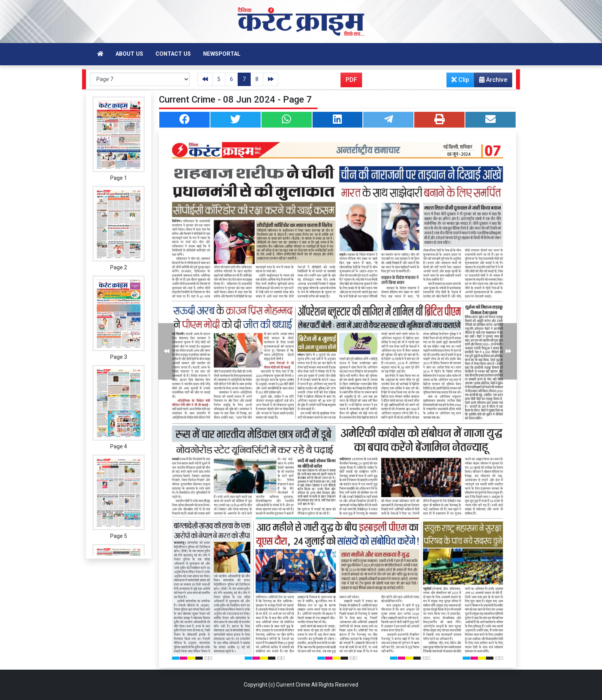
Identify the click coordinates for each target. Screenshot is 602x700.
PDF (351, 80)
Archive (491, 81)
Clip (460, 80)
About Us (129, 54)
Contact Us (173, 54)
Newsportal (222, 54)
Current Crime (293, 685)
